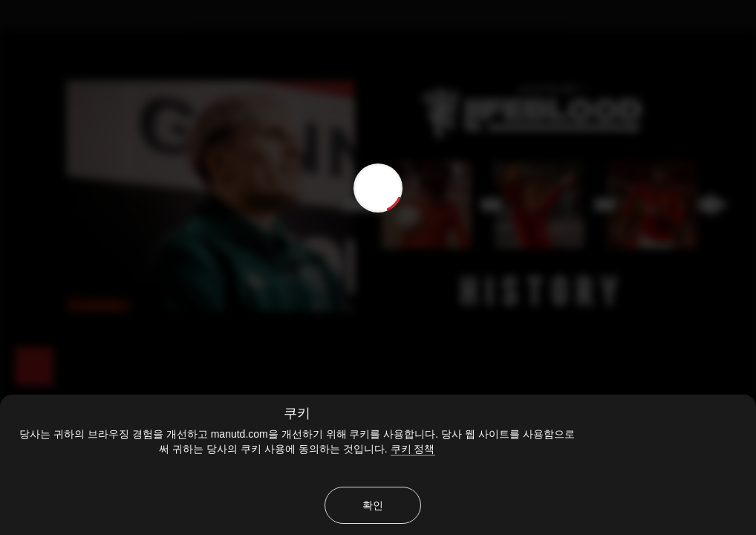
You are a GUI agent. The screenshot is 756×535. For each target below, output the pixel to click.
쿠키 (297, 413)
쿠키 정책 (413, 449)
